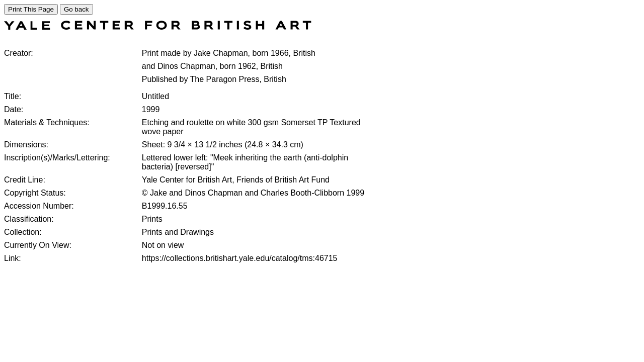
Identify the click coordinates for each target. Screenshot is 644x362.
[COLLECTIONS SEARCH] (158, 27)
